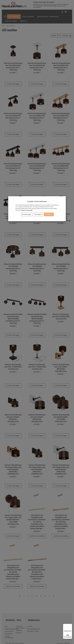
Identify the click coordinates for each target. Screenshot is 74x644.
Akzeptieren (49, 214)
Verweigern (38, 214)
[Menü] (71, 625)
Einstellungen (27, 214)
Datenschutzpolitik (27, 210)
